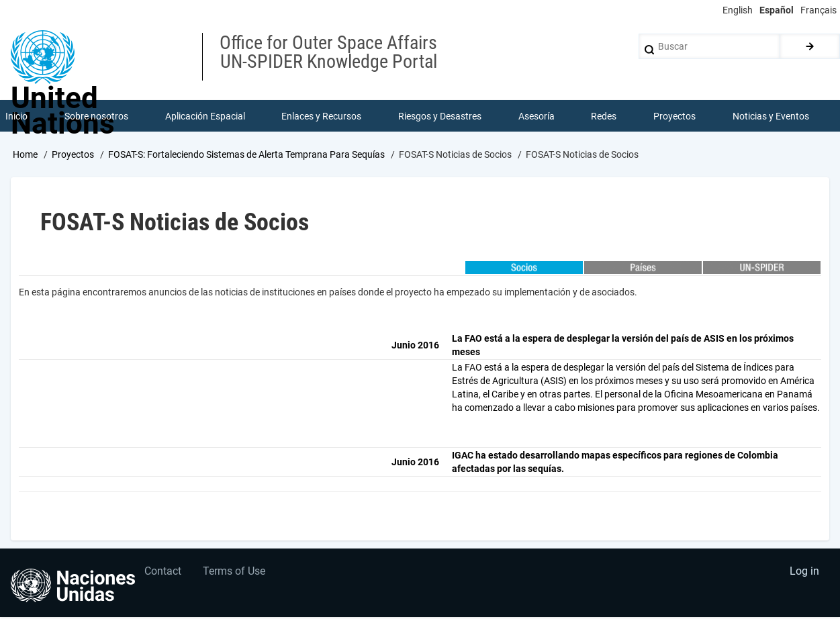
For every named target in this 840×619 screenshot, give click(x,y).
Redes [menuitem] (604, 117)
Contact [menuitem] (164, 576)
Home (25, 156)
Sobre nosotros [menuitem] (97, 117)
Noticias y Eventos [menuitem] (771, 117)
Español (777, 10)
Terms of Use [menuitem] (237, 576)
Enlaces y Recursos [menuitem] (322, 117)
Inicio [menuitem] (17, 117)
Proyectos (73, 156)
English (738, 10)
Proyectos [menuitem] (675, 117)
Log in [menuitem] (804, 576)
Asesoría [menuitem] (536, 117)
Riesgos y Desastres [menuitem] (440, 117)
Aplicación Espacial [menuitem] (205, 117)
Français (819, 10)
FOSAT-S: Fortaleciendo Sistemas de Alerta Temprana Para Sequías (246, 156)
